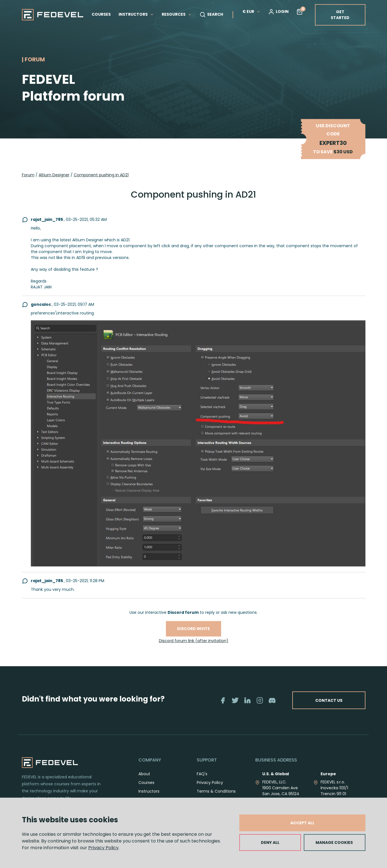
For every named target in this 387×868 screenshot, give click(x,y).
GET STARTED (340, 15)
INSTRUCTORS (136, 14)
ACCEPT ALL (302, 823)
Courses (146, 783)
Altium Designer (54, 175)
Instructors (149, 791)
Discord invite (193, 629)
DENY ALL (270, 842)
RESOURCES (177, 14)
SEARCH (211, 15)
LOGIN (278, 12)
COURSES (101, 14)
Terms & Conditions (216, 791)
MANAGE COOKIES (334, 842)
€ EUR (251, 11)
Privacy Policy (103, 848)
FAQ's (202, 774)
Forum (28, 175)
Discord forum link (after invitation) (194, 641)
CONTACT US (329, 700)
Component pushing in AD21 (101, 175)
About (144, 774)
